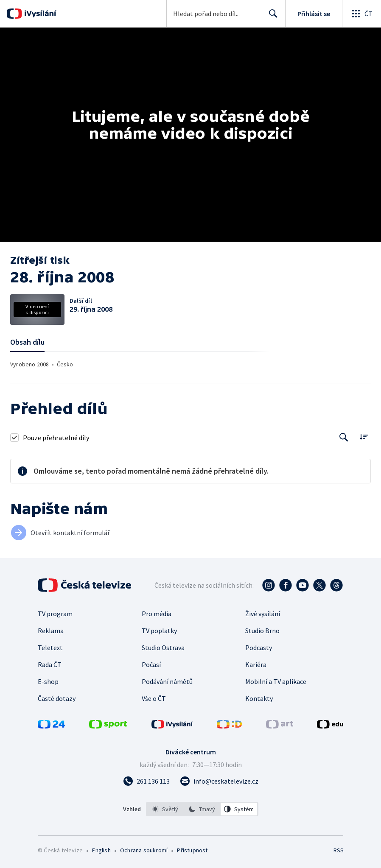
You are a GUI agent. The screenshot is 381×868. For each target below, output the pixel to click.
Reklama (51, 631)
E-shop (48, 681)
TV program (55, 614)
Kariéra (256, 664)
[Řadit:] (364, 437)
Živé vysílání (263, 614)
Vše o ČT (154, 698)
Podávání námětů (167, 681)
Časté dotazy (57, 698)
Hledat (271, 17)
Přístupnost (192, 850)
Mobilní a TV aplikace (276, 681)
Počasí (151, 664)
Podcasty (259, 648)
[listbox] (202, 809)
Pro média (157, 614)
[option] (165, 809)
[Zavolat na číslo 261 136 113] (146, 781)
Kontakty (259, 698)
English (101, 850)
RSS (338, 850)
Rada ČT (50, 664)
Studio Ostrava (163, 648)
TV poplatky (159, 631)
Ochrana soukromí (144, 850)
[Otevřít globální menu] (361, 14)
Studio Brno (262, 631)
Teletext (50, 648)
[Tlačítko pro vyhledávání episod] (344, 437)
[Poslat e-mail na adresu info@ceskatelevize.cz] (219, 781)
